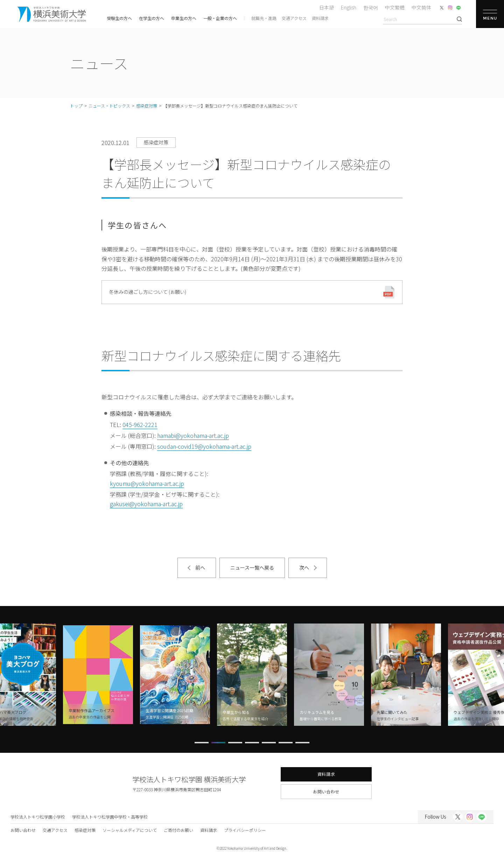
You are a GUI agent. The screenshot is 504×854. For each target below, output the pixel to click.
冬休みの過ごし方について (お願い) (148, 292)
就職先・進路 (264, 18)
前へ (200, 567)
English (349, 7)
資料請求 (320, 18)
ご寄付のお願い (178, 830)
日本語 (327, 7)
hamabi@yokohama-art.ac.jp (193, 435)
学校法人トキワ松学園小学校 (38, 817)
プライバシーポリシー (245, 830)
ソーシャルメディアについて (130, 830)
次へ (304, 567)
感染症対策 (85, 830)
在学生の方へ (152, 18)
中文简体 (421, 7)
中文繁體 (395, 7)
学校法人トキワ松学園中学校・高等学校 (110, 817)
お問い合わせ (326, 791)
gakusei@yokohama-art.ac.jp (146, 504)
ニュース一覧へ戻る (252, 567)
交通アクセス (294, 18)
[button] (202, 743)
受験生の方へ (119, 18)
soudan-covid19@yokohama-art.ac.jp (204, 446)
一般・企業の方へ (220, 18)
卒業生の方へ (184, 18)
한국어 (371, 7)
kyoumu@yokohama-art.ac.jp (147, 483)
